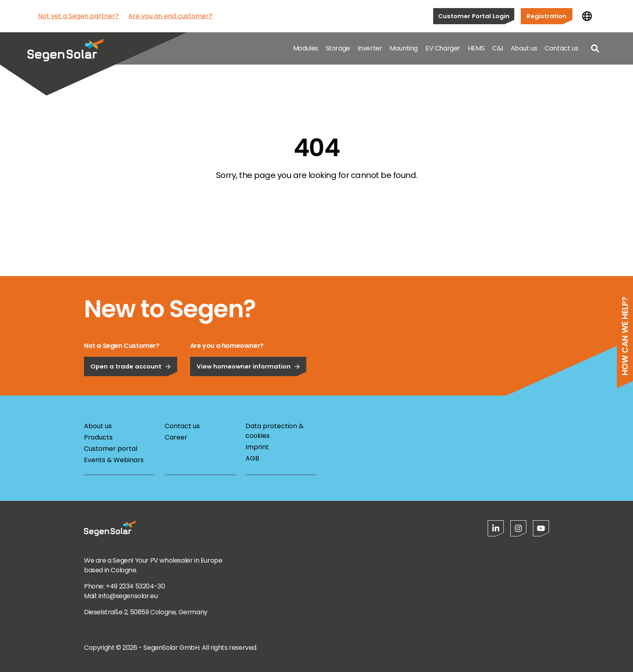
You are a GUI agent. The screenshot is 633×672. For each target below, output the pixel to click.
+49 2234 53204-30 (135, 586)
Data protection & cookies (275, 431)
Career (176, 437)
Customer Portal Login (474, 16)
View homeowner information (248, 389)
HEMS (476, 48)
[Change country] (587, 16)
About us (524, 48)
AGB (252, 458)
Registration (546, 16)
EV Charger (443, 48)
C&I (498, 48)
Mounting (404, 48)
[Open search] (595, 48)
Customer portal (111, 449)
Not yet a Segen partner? (78, 16)
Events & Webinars (114, 460)
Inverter (370, 48)
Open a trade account (131, 389)
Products (98, 437)
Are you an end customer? (170, 16)
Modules (306, 48)
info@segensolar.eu (128, 596)
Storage (338, 48)
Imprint (257, 447)
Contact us (561, 48)
